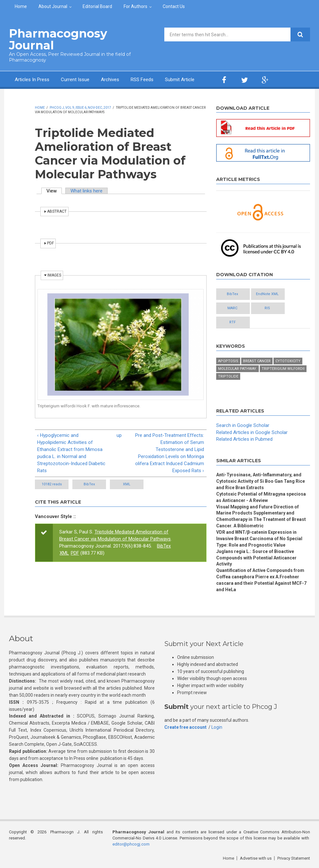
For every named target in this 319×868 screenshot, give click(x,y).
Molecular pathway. (237, 369)
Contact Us (174, 6)
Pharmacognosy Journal (58, 39)
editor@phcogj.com (131, 844)
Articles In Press (32, 80)
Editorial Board (97, 6)
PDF (75, 553)
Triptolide (228, 376)
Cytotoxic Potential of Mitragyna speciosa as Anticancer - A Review (261, 497)
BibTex (89, 484)
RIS (267, 308)
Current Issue (75, 80)
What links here (86, 191)
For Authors (135, 6)
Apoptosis (228, 361)
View (54, 191)
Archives (110, 80)
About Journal (53, 6)
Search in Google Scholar (243, 425)
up (119, 435)
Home (21, 6)
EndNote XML (267, 294)
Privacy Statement (294, 858)
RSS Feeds (142, 80)
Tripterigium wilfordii (283, 369)
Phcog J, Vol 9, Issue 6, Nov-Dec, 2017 (80, 108)
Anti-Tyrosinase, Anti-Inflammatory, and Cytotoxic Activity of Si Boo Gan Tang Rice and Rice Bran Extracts (261, 481)
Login (217, 727)
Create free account (185, 727)
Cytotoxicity (288, 361)
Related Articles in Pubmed (244, 439)
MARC (232, 308)
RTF (233, 322)
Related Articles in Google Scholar (252, 432)
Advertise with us (256, 858)
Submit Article (180, 80)
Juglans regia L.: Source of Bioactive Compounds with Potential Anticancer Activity (256, 558)
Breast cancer (257, 361)
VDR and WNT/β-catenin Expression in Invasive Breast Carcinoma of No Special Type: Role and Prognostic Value (259, 539)
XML (127, 484)
